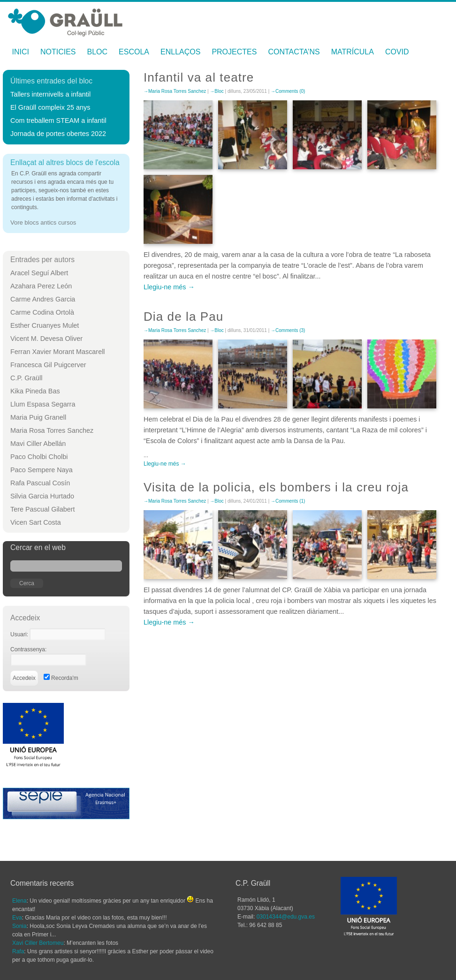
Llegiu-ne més (165, 287)
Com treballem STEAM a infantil (58, 121)
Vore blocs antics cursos (43, 222)
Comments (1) (290, 501)
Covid (397, 52)
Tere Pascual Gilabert (43, 509)
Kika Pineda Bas (35, 391)
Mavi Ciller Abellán (38, 444)
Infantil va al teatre (199, 77)
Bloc (98, 52)
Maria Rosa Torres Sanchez (52, 430)
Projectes (234, 52)
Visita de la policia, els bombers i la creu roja (276, 487)
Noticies (58, 52)
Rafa (18, 951)
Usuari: (20, 634)
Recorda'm (61, 678)
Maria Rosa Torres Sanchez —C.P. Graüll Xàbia (65, 20)
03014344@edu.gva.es (286, 917)
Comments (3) (290, 330)
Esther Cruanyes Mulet (45, 325)
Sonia (19, 926)
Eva (17, 918)
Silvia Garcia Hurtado (42, 496)
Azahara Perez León (41, 286)
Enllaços (180, 52)
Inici (21, 52)
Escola (134, 52)
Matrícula (353, 52)
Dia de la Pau (183, 317)
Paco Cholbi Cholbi (39, 457)
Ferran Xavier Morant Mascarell (58, 352)
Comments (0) (290, 91)
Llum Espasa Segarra (43, 404)
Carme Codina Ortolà (42, 312)
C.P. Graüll (27, 378)
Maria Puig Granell (38, 417)
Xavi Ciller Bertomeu (38, 943)
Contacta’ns (294, 52)
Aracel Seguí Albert (39, 273)
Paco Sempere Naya (42, 470)
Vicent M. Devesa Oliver (46, 339)
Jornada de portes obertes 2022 (58, 134)
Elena (19, 901)
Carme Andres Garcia (43, 299)
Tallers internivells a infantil (50, 94)
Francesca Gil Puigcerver (48, 365)
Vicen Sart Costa (36, 522)
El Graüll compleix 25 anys (50, 107)
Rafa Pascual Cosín (40, 483)
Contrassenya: (28, 649)
